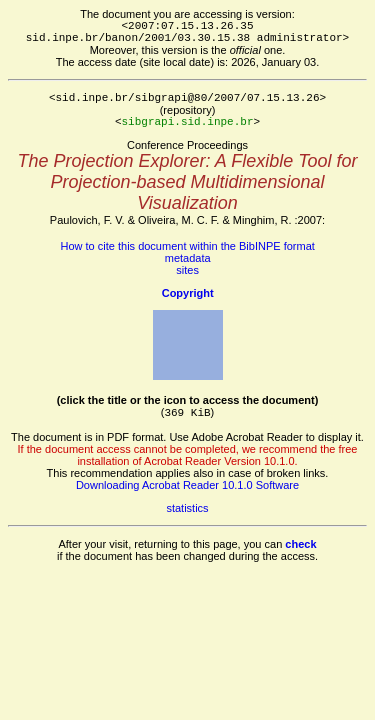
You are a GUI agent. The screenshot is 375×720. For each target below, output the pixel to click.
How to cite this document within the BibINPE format (188, 246)
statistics (187, 508)
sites (187, 270)
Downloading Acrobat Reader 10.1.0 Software (187, 485)
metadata (188, 258)
